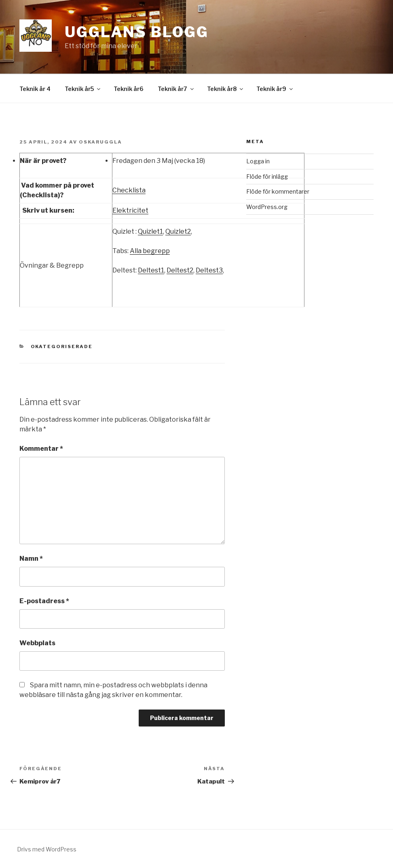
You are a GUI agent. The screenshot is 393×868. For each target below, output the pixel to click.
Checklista (129, 190)
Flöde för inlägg (267, 176)
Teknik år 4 (35, 89)
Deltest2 (180, 270)
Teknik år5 (83, 89)
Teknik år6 (129, 89)
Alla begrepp (150, 251)
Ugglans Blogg (136, 32)
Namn (31, 559)
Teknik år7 (176, 89)
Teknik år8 (226, 89)
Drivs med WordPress (47, 849)
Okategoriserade (62, 346)
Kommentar (41, 449)
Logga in (258, 161)
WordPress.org (267, 207)
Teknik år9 (275, 89)
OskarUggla (100, 142)
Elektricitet (130, 210)
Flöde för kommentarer (278, 191)
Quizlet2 (178, 231)
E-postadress (44, 601)
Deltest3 (209, 270)
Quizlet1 (150, 231)
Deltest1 (151, 270)
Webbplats (37, 643)
